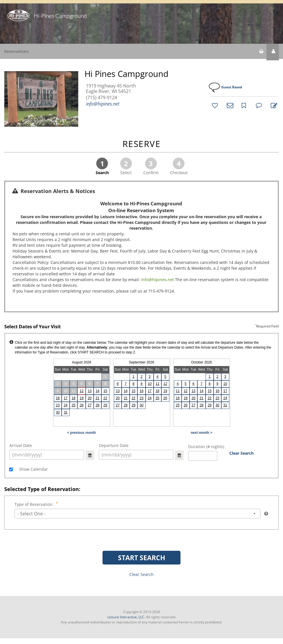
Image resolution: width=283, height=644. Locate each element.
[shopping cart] (261, 52)
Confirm (151, 166)
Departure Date (114, 445)
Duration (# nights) (206, 447)
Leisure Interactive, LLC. (126, 617)
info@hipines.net (103, 104)
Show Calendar (33, 469)
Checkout (179, 166)
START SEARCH (142, 558)
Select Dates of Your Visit (141, 327)
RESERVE (142, 144)
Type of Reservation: (35, 504)
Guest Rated (232, 87)
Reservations (17, 51)
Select (126, 166)
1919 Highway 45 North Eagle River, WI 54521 (111, 89)
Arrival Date (21, 445)
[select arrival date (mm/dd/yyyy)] (47, 455)
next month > (201, 433)
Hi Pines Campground (127, 74)
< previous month (81, 433)
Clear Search (241, 453)
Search (102, 166)
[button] (273, 52)
